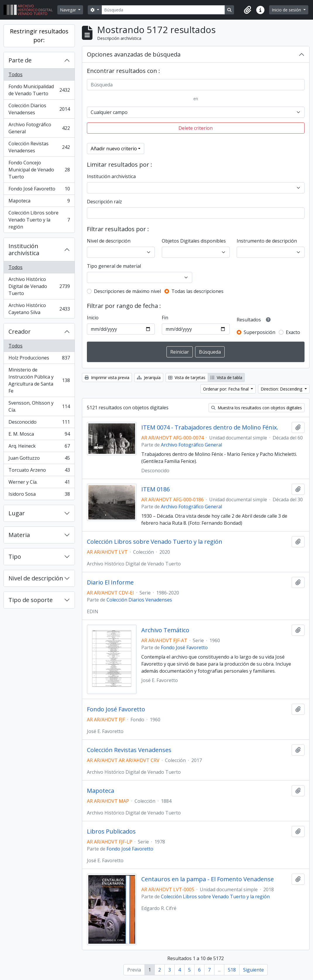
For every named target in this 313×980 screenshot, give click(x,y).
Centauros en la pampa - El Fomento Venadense (208, 879)
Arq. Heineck (39, 447)
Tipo (15, 557)
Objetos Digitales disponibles (194, 241)
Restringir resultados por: (39, 36)
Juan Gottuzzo (39, 459)
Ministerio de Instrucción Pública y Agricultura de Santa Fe (39, 380)
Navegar (69, 10)
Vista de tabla (226, 377)
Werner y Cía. (39, 483)
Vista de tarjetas (187, 377)
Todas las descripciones (197, 291)
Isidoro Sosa (39, 495)
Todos (16, 74)
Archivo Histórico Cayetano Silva (39, 309)
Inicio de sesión (287, 10)
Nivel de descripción (36, 578)
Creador (20, 332)
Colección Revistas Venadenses (39, 147)
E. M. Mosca (39, 435)
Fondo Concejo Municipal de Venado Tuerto (39, 170)
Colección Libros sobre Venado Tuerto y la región (39, 220)
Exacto (293, 332)
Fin (165, 318)
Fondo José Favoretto (39, 190)
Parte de (20, 60)
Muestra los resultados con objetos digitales (257, 408)
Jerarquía (149, 377)
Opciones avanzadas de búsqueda (134, 54)
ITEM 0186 (155, 489)
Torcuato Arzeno (39, 471)
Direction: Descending (282, 389)
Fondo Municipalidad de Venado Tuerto (39, 90)
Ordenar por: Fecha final (226, 389)
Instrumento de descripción (267, 241)
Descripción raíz (104, 202)
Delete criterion (196, 128)
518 (232, 970)
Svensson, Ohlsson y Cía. (39, 406)
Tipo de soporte (31, 600)
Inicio (93, 318)
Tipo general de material (114, 266)
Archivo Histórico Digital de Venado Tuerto (39, 286)
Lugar (17, 513)
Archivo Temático (165, 630)
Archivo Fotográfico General (39, 128)
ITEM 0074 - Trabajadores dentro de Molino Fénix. (210, 427)
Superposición (259, 332)
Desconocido (39, 423)
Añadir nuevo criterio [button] (114, 149)
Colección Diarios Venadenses (39, 109)
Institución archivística (24, 249)
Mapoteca (39, 202)
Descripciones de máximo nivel (127, 291)
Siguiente (253, 970)
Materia (19, 535)
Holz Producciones (39, 359)
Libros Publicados (111, 831)
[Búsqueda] (163, 10)
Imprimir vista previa (107, 377)
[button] (247, 10)
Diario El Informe (110, 582)
